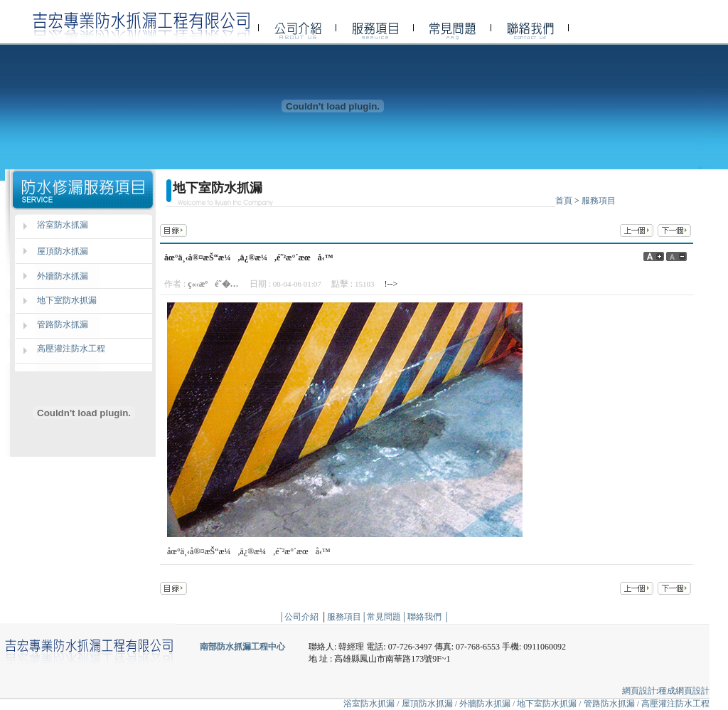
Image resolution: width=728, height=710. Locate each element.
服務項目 (599, 201)
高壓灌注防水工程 (71, 349)
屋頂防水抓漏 (63, 251)
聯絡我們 (424, 617)
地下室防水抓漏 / (550, 704)
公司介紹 (301, 617)
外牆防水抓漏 (63, 276)
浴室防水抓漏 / (371, 704)
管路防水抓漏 (63, 324)
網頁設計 (639, 691)
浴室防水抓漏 (63, 225)
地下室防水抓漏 (67, 300)
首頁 (564, 201)
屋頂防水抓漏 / (430, 704)
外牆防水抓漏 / (488, 704)
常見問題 (384, 617)
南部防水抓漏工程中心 (242, 647)
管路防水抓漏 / (612, 704)
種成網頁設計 (684, 691)
